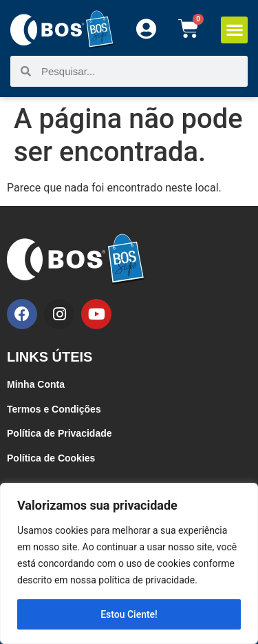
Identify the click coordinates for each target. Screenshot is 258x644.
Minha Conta (36, 384)
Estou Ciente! (129, 614)
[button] (234, 30)
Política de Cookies (51, 458)
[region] (129, 563)
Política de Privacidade (60, 433)
